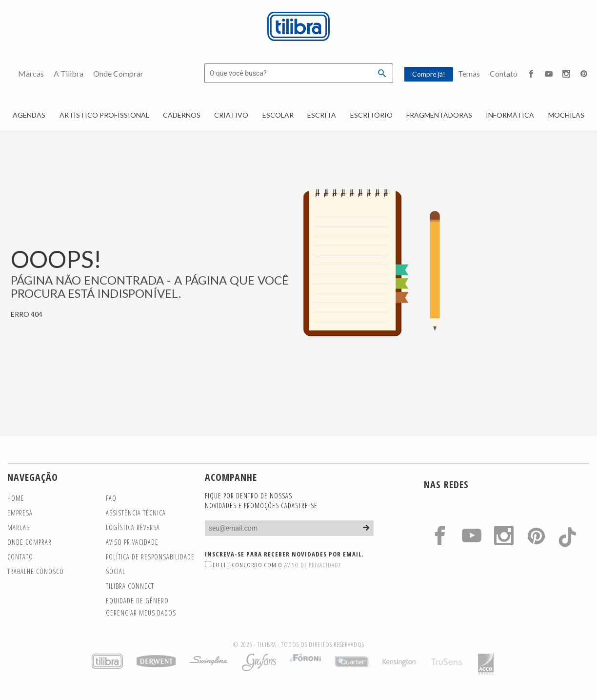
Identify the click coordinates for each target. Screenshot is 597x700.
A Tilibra (69, 73)
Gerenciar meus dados (141, 613)
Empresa (20, 513)
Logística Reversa (133, 527)
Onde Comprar (118, 73)
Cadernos (182, 115)
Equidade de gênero (137, 601)
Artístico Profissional (104, 115)
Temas (469, 73)
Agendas (29, 115)
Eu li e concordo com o (273, 565)
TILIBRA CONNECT (130, 586)
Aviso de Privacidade (313, 565)
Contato (504, 73)
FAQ (111, 498)
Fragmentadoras (439, 115)
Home (16, 498)
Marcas (31, 73)
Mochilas (566, 115)
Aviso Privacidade (132, 542)
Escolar (278, 115)
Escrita (322, 115)
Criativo (231, 115)
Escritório (371, 115)
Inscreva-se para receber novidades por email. (284, 554)
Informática (510, 115)
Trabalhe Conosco (36, 571)
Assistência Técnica (136, 513)
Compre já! (429, 74)
